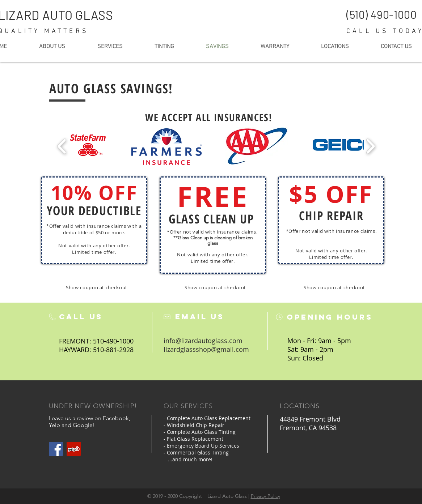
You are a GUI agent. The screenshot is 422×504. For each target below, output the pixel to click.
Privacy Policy (265, 496)
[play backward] (62, 146)
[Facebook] (56, 449)
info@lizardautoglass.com (203, 341)
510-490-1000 (113, 341)
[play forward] (370, 146)
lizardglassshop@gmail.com (206, 349)
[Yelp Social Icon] (74, 449)
